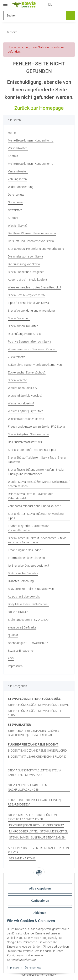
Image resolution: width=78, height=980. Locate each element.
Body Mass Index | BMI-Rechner (28, 604)
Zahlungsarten (17, 179)
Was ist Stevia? (18, 226)
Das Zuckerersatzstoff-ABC (25, 442)
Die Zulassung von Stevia (24, 264)
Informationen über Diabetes (26, 558)
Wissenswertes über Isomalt (26, 419)
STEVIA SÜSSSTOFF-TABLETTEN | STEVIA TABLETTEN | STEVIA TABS (35, 773)
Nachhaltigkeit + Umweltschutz (28, 643)
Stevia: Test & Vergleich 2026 (26, 295)
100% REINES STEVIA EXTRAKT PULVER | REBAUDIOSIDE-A (34, 802)
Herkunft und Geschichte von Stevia (31, 241)
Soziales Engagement (22, 651)
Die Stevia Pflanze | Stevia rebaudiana (32, 233)
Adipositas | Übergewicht (24, 596)
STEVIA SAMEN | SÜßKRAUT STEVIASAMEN (37, 837)
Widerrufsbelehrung (21, 187)
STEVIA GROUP (18, 612)
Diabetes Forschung (21, 581)
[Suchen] (70, 16)
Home (12, 133)
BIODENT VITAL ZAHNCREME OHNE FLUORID (37, 757)
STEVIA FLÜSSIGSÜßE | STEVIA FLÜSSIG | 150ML (34, 713)
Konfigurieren (40, 901)
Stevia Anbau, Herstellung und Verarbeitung (36, 249)
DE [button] (43, 4)
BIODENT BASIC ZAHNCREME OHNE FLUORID (37, 751)
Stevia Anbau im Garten (23, 326)
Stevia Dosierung (19, 318)
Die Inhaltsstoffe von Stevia (25, 256)
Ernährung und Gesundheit (25, 550)
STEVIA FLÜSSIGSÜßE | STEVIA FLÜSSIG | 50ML (38, 705)
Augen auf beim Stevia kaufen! (27, 280)
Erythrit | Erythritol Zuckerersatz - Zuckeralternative (29, 528)
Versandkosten (18, 148)
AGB (11, 658)
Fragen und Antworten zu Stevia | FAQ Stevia (36, 427)
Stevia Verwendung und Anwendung (31, 311)
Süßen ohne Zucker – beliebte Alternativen (35, 365)
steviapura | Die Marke (22, 627)
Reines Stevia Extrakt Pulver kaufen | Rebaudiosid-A (31, 496)
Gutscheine (15, 202)
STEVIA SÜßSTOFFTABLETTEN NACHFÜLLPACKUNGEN (28, 787)
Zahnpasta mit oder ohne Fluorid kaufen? (34, 506)
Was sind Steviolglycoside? (25, 396)
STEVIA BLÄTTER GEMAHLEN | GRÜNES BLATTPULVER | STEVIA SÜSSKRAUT (33, 733)
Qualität (13, 635)
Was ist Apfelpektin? (21, 403)
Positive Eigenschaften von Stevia (30, 342)
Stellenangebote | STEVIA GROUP (29, 620)
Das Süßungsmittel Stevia (24, 334)
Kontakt (13, 156)
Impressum (14, 967)
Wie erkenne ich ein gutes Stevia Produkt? (34, 287)
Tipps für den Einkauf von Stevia (28, 303)
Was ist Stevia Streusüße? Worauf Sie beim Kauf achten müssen (39, 484)
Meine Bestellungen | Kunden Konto (31, 140)
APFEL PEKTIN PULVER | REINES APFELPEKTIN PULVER (38, 850)
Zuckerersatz (16, 357)
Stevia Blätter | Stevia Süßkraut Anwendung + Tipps (37, 516)
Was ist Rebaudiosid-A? (23, 388)
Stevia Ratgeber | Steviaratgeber (28, 434)
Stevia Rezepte (17, 380)
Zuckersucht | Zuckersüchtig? (27, 372)
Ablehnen (40, 913)
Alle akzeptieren (40, 888)
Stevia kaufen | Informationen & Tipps (32, 450)
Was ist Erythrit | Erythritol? (25, 411)
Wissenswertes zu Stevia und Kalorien (32, 349)
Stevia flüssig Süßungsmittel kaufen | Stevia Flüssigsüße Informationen (36, 472)
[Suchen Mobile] (34, 16)
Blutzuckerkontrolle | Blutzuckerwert (31, 589)
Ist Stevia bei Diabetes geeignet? (28, 566)
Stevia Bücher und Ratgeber (26, 272)
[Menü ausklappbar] (5, 3)
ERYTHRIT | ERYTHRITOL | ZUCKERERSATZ (37, 825)
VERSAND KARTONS (22, 858)
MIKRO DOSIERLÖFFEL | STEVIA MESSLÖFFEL (38, 831)
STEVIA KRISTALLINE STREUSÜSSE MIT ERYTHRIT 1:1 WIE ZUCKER (33, 817)
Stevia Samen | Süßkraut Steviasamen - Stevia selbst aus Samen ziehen (37, 540)
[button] (54, 5)
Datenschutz (33, 967)
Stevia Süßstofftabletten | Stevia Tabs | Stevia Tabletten (37, 460)
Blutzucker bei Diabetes (23, 573)
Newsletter (15, 210)
